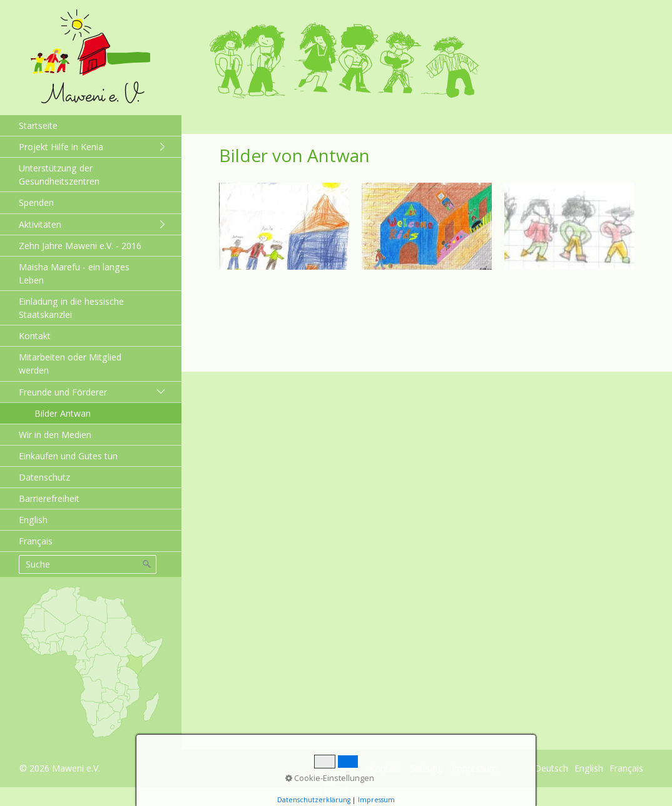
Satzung (426, 768)
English (33, 520)
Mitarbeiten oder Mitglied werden (70, 364)
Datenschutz (44, 477)
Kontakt (35, 336)
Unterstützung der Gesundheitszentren (59, 175)
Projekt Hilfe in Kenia (61, 147)
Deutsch (551, 768)
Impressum (475, 768)
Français (36, 541)
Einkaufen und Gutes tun (68, 456)
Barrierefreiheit (49, 498)
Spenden (36, 202)
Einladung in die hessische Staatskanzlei (71, 308)
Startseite (38, 125)
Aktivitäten (40, 224)
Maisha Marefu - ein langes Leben (74, 273)
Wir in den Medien (55, 435)
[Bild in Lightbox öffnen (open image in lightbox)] (284, 226)
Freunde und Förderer (63, 392)
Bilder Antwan (63, 413)
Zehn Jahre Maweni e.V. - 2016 (80, 246)
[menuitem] (91, 125)
